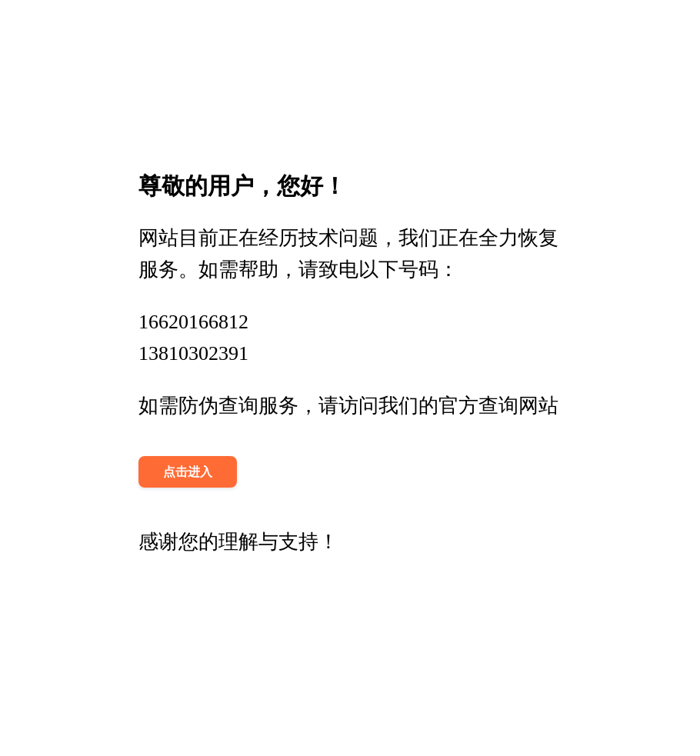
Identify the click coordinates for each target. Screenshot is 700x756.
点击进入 (188, 472)
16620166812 (193, 322)
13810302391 (193, 353)
